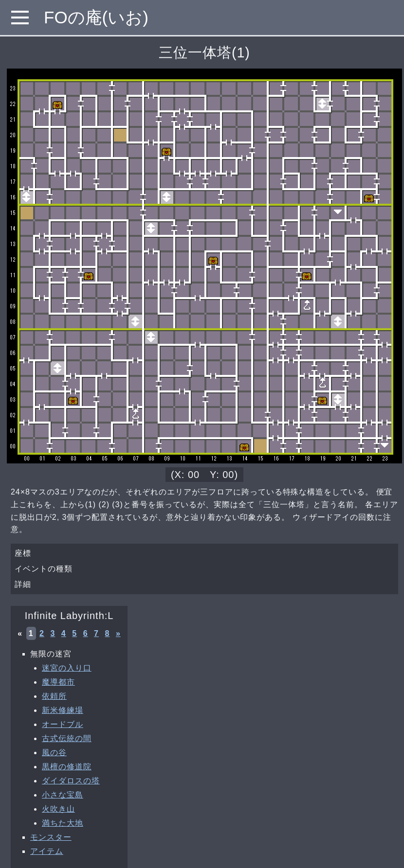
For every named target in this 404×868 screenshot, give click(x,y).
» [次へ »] (118, 633)
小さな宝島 (63, 795)
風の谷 (54, 753)
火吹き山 (58, 809)
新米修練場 (63, 710)
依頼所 (54, 696)
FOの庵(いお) (96, 17)
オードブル (63, 724)
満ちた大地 (63, 823)
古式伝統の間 (67, 738)
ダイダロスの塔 (71, 781)
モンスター (51, 837)
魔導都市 (58, 682)
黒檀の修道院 (67, 767)
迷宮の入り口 (67, 668)
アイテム (47, 851)
